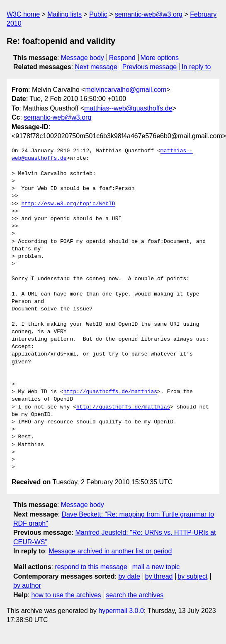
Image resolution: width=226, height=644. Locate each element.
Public (98, 14)
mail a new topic (156, 567)
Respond (122, 58)
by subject (192, 576)
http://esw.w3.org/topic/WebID (68, 204)
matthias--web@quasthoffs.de (128, 108)
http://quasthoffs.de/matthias (110, 392)
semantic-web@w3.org (149, 14)
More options (160, 58)
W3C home (23, 14)
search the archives (135, 595)
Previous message (150, 67)
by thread (159, 576)
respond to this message (91, 567)
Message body (83, 58)
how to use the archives (66, 595)
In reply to (196, 67)
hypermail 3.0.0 (121, 611)
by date (129, 576)
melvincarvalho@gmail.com (126, 90)
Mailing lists (64, 14)
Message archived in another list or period (110, 551)
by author (27, 585)
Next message (96, 67)
